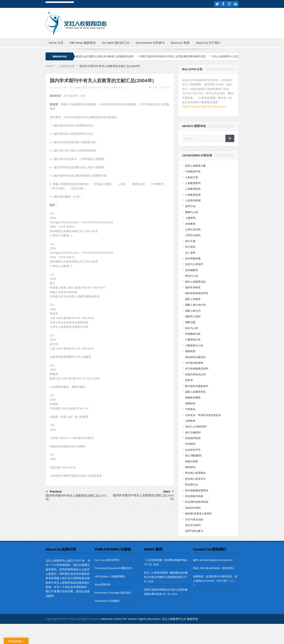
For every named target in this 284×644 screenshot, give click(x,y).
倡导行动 (190, 206)
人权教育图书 (193, 183)
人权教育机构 (193, 189)
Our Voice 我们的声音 (107, 560)
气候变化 (190, 409)
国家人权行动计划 (195, 305)
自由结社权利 (193, 508)
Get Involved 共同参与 (150, 43)
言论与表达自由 (194, 519)
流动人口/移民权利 (196, 426)
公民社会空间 (193, 229)
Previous (54, 492)
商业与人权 (192, 276)
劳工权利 (190, 247)
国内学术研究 (96, 87)
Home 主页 (56, 43)
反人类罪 (190, 253)
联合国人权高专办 (195, 479)
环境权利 (190, 444)
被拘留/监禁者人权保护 (199, 513)
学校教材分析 (193, 334)
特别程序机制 (193, 438)
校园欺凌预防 (193, 397)
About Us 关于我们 (208, 43)
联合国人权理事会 (195, 473)
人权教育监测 (80, 87)
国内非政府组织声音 (197, 293)
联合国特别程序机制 (197, 502)
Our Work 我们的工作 (116, 43)
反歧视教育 (192, 270)
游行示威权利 (193, 432)
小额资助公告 (193, 339)
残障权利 (190, 403)
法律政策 (190, 421)
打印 (153, 87)
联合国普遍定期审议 (197, 490)
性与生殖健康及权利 (197, 368)
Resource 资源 (180, 43)
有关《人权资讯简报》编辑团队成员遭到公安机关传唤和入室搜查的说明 (96, 56)
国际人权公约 (193, 311)
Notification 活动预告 (107, 601)
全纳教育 (190, 224)
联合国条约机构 (194, 496)
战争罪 (189, 380)
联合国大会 (192, 484)
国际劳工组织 (193, 316)
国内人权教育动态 (195, 282)
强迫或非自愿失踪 (195, 357)
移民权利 (190, 467)
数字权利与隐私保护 (197, 386)
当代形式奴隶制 (194, 363)
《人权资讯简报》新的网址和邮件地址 (166, 560)
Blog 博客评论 (103, 584)
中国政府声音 (193, 171)
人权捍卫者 (192, 177)
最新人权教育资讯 (113, 87)
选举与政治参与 (194, 531)
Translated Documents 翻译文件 (113, 568)
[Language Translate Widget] (60, 3)
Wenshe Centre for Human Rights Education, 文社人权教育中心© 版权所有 (150, 619)
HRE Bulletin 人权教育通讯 (110, 576)
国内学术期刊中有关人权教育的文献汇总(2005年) (76, 497)
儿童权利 (190, 218)
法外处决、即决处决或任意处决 (203, 415)
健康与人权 (192, 212)
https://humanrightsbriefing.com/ (205, 106)
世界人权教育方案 (195, 166)
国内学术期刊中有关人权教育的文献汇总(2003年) (143, 497)
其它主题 (190, 241)
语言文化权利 (193, 525)
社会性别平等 (193, 450)
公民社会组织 (193, 235)
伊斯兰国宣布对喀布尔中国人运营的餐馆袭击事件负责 (179, 56)
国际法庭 (190, 322)
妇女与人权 (192, 328)
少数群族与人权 (194, 345)
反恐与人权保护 (194, 264)
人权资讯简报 (193, 200)
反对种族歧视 (193, 258)
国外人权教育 (193, 299)
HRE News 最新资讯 (83, 43)
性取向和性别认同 (195, 374)
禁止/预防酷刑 (193, 455)
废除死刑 (190, 351)
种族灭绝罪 (192, 461)
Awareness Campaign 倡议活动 (113, 593)
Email (165, 87)
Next (169, 492)
